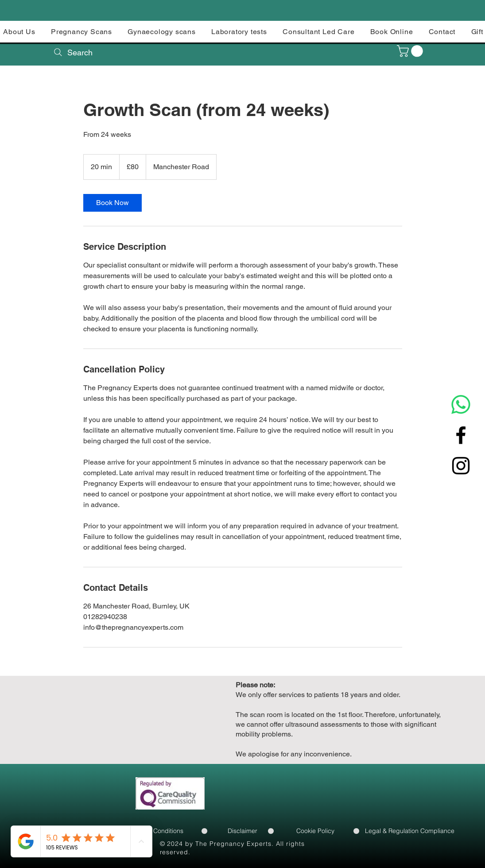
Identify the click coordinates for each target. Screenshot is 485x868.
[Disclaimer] (243, 831)
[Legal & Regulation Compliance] (410, 831)
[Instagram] (461, 466)
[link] (113, 203)
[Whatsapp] (461, 405)
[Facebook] (461, 435)
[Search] (72, 52)
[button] (411, 51)
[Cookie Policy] (315, 831)
